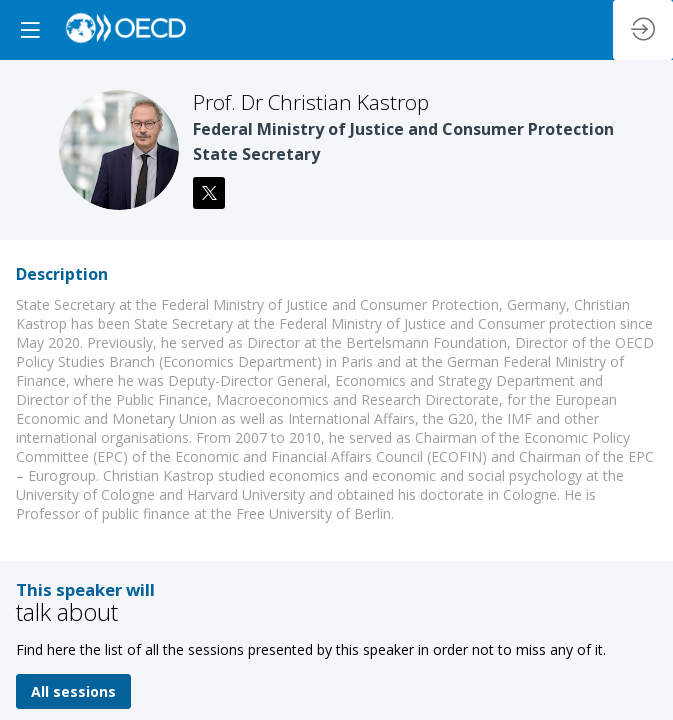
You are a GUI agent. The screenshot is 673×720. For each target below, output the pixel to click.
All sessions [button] (73, 691)
